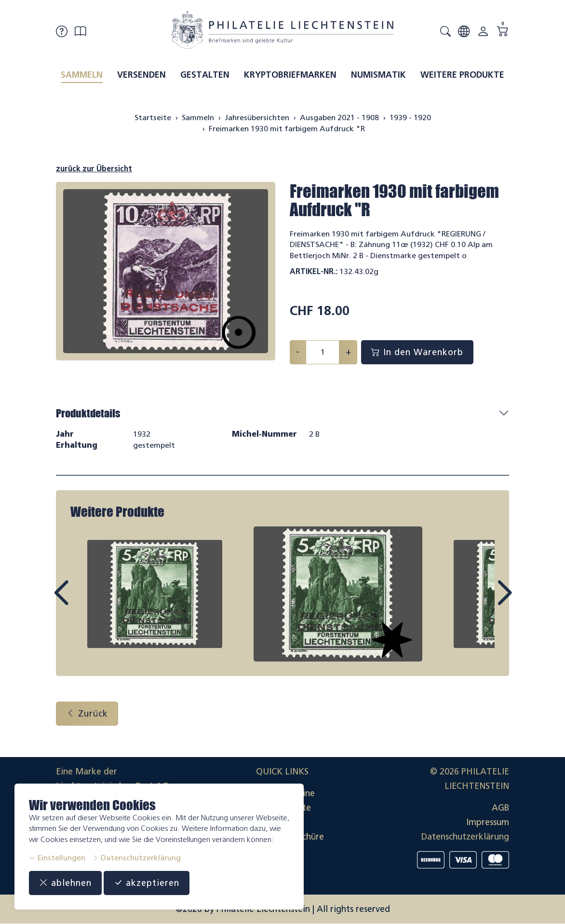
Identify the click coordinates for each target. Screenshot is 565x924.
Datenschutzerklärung (136, 858)
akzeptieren (147, 883)
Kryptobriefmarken (290, 75)
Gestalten (205, 75)
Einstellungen (57, 858)
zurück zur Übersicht (94, 169)
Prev (83, 602)
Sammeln (82, 75)
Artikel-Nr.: (314, 271)
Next (482, 602)
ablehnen (65, 883)
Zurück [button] (87, 714)
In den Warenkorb (417, 352)
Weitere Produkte (462, 75)
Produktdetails (88, 413)
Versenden (141, 75)
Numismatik (378, 75)
